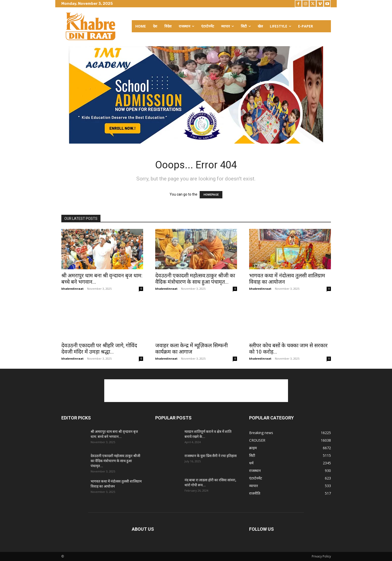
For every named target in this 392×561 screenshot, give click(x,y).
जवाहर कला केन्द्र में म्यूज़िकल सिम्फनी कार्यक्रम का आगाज (191, 349)
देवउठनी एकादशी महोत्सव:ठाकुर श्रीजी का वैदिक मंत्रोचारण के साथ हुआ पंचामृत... (195, 279)
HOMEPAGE (211, 195)
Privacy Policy (321, 556)
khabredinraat (72, 289)
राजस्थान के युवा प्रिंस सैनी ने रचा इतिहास (211, 456)
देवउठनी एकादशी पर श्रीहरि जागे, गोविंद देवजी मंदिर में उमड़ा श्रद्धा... (99, 349)
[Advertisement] (196, 391)
